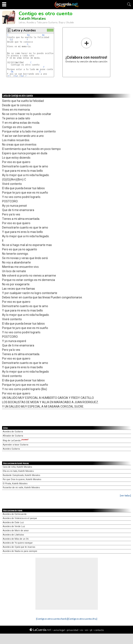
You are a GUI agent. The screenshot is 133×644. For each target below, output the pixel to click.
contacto (99, 630)
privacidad (73, 630)
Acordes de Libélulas (13, 535)
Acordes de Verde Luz (14, 526)
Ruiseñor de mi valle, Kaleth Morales (21, 488)
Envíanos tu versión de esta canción (86, 50)
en (87, 630)
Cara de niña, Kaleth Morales (17, 467)
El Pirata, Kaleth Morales (15, 484)
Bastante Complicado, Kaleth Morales (21, 475)
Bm (28, 35)
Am (43, 35)
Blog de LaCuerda (16, 441)
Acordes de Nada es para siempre (20, 551)
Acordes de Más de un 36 (16, 539)
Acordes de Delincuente (15, 514)
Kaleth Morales (32, 19)
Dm (12, 72)
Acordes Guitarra (11, 449)
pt (91, 630)
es (82, 630)
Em (16, 76)
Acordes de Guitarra (13, 432)
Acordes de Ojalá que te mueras (19, 547)
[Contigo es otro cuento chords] (52, 619)
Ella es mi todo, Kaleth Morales (18, 471)
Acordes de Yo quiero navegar (18, 543)
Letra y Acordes (24, 30)
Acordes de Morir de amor (16, 531)
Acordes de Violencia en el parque (20, 518)
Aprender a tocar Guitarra (16, 445)
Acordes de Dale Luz (13, 522)
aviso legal (59, 630)
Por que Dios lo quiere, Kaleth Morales (22, 479)
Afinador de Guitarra (13, 436)
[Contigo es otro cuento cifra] (82, 619)
